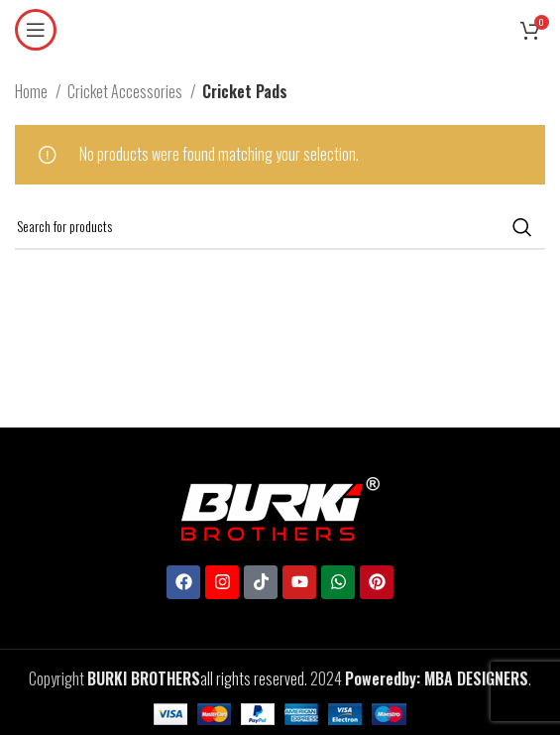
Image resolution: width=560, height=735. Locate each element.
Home (33, 91)
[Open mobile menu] (36, 30)
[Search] (280, 227)
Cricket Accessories (126, 91)
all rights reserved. (197, 678)
